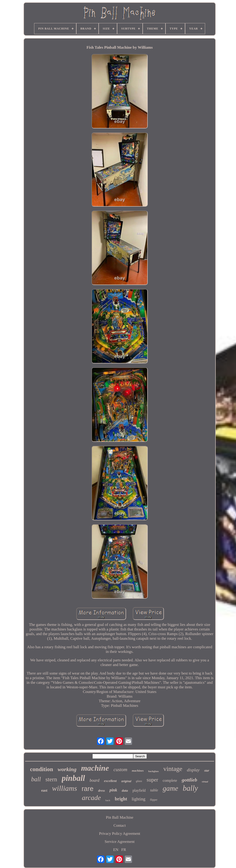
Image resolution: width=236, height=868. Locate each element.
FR (124, 850)
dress (102, 791)
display (193, 770)
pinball (73, 778)
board (94, 780)
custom (121, 770)
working (67, 769)
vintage (173, 769)
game (170, 788)
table (154, 790)
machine (95, 768)
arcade (91, 798)
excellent (110, 781)
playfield (139, 790)
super (152, 780)
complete (170, 780)
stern (51, 779)
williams (65, 788)
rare (88, 789)
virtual (205, 782)
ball (36, 779)
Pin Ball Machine (120, 817)
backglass (153, 771)
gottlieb (189, 780)
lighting (139, 799)
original (126, 781)
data (125, 791)
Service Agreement (120, 842)
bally (190, 788)
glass (139, 781)
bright (121, 799)
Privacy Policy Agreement (120, 834)
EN (116, 850)
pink (113, 790)
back (108, 800)
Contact (120, 825)
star (207, 771)
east (44, 790)
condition (41, 769)
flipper (154, 800)
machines (138, 771)
